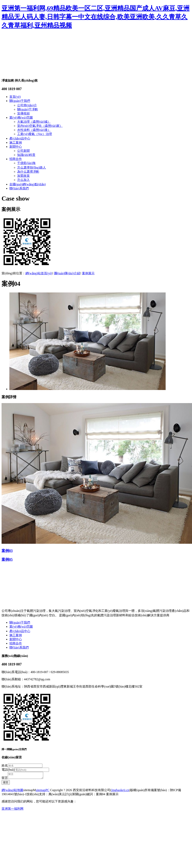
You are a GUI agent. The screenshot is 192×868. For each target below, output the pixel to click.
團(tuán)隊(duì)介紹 (67, 273)
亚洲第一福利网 (13, 810)
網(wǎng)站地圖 (12, 791)
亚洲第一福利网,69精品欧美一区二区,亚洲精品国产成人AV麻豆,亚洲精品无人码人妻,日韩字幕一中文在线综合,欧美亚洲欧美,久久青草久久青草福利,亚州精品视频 (96, 17)
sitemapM (29, 791)
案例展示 (88, 273)
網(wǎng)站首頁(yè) (39, 273)
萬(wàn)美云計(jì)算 (62, 795)
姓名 (5, 765)
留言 (5, 779)
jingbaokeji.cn (120, 791)
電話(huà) (8, 770)
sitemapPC (42, 791)
